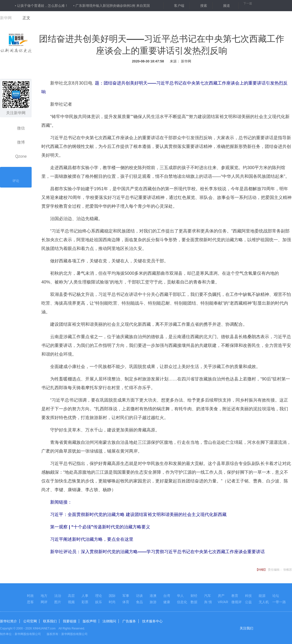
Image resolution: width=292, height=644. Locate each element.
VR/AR (223, 602)
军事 (126, 596)
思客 (30, 602)
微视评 (237, 602)
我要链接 (70, 621)
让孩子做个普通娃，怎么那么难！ (43, 6)
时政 (30, 596)
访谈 (139, 596)
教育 (235, 596)
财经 (194, 596)
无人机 (264, 602)
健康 (167, 602)
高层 (71, 596)
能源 (262, 596)
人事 (85, 596)
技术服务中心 (152, 621)
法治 (58, 596)
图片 (58, 602)
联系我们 (50, 621)
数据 (194, 602)
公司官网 (30, 621)
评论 (16, 177)
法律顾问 (109, 621)
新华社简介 (9, 621)
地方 (44, 596)
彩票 (85, 602)
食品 (139, 602)
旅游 (153, 602)
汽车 (208, 596)
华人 (180, 596)
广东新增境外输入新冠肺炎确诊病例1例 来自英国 (113, 6)
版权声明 (90, 621)
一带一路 (279, 602)
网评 (44, 602)
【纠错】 (261, 570)
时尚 (112, 602)
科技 (248, 596)
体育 (126, 602)
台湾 (167, 596)
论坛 (276, 596)
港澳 (153, 596)
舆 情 (208, 602)
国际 (112, 596)
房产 (221, 596)
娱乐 (99, 602)
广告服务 (129, 621)
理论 (99, 596)
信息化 (182, 602)
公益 (248, 602)
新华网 (6, 18)
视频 (71, 602)
